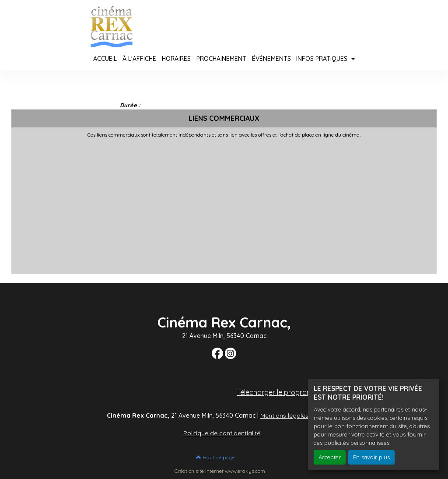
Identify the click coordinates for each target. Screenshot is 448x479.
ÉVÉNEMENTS (271, 59)
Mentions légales (284, 416)
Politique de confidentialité (222, 433)
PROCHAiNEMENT (221, 59)
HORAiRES (176, 59)
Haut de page (215, 457)
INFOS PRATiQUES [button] (323, 59)
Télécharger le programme (280, 392)
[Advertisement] (224, 204)
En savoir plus (371, 457)
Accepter (330, 457)
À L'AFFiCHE (139, 59)
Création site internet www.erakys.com (220, 471)
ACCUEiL (105, 59)
